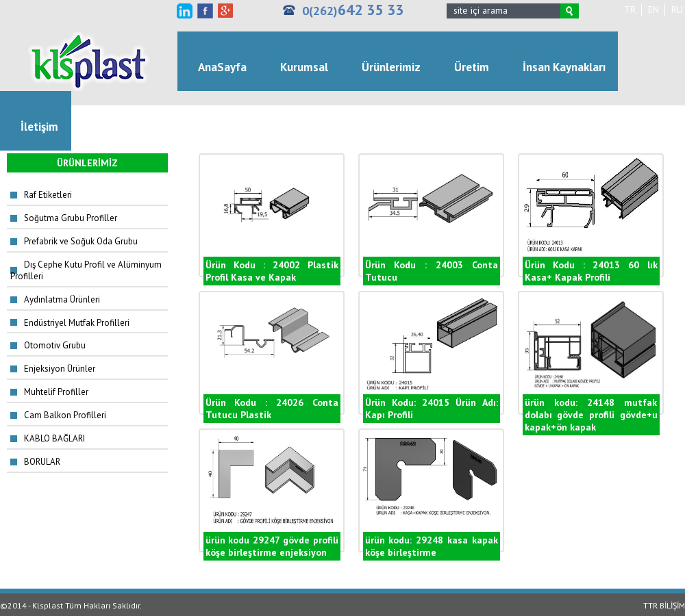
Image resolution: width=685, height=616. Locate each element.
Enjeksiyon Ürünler (60, 369)
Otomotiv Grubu (55, 345)
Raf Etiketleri (48, 195)
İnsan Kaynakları (564, 67)
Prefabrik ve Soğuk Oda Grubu (81, 241)
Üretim (472, 67)
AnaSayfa (222, 67)
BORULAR (42, 462)
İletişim (39, 127)
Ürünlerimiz (391, 67)
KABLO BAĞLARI (54, 438)
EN (653, 10)
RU (677, 10)
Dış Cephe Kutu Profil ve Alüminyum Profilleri (86, 270)
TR (630, 10)
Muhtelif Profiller (56, 392)
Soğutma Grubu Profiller (71, 218)
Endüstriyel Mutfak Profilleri (77, 323)
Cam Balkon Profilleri (65, 415)
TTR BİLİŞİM (664, 605)
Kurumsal (304, 67)
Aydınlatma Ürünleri (62, 299)
